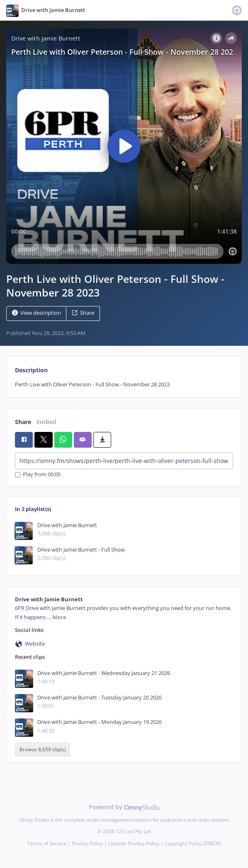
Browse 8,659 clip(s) (43, 750)
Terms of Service (47, 843)
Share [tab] (23, 422)
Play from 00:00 (38, 475)
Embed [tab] (46, 422)
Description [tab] (31, 370)
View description (36, 313)
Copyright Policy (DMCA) (193, 843)
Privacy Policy (87, 843)
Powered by (124, 807)
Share (83, 313)
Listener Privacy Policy (134, 843)
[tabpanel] (124, 385)
